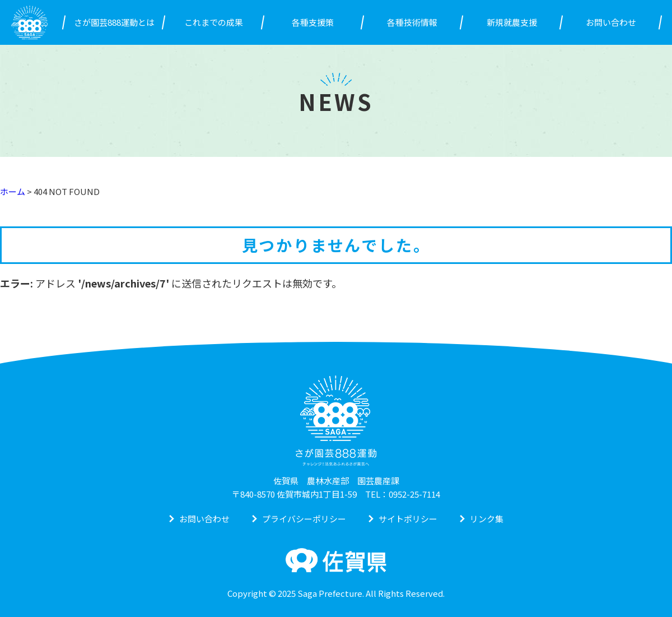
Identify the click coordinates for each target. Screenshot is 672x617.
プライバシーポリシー (304, 519)
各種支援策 (313, 22)
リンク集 (487, 519)
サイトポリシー (408, 519)
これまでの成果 (214, 22)
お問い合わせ (611, 22)
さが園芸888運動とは (114, 22)
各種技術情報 (412, 22)
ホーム (13, 191)
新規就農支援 (512, 22)
